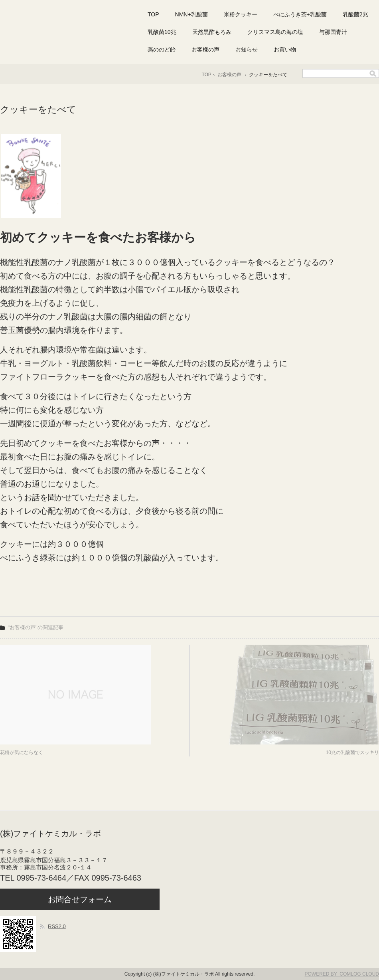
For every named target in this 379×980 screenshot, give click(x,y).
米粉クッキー (241, 14)
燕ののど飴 (162, 49)
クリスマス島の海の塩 (275, 32)
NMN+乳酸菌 (191, 14)
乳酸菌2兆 (355, 14)
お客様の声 (205, 49)
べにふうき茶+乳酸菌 (300, 14)
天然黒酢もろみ (212, 32)
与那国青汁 (333, 32)
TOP (153, 14)
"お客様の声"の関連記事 (36, 627)
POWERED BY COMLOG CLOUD (342, 974)
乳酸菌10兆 (162, 32)
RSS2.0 (57, 926)
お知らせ (247, 49)
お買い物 (285, 49)
